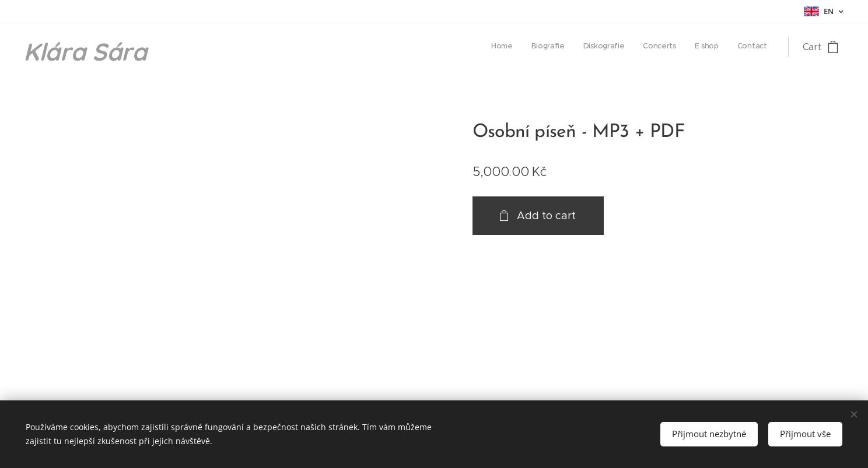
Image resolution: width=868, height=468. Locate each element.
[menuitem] (677, 47)
